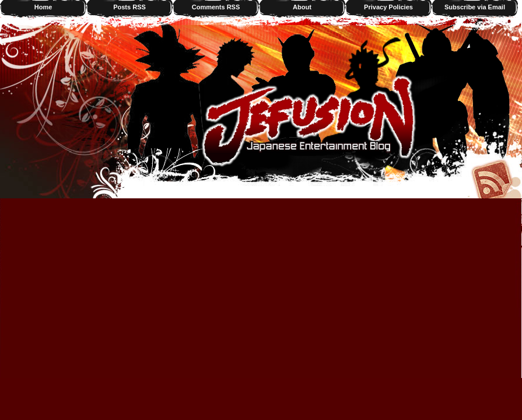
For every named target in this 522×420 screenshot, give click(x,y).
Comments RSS (216, 7)
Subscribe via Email (475, 7)
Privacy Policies (388, 7)
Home (43, 7)
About (302, 7)
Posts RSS (129, 7)
